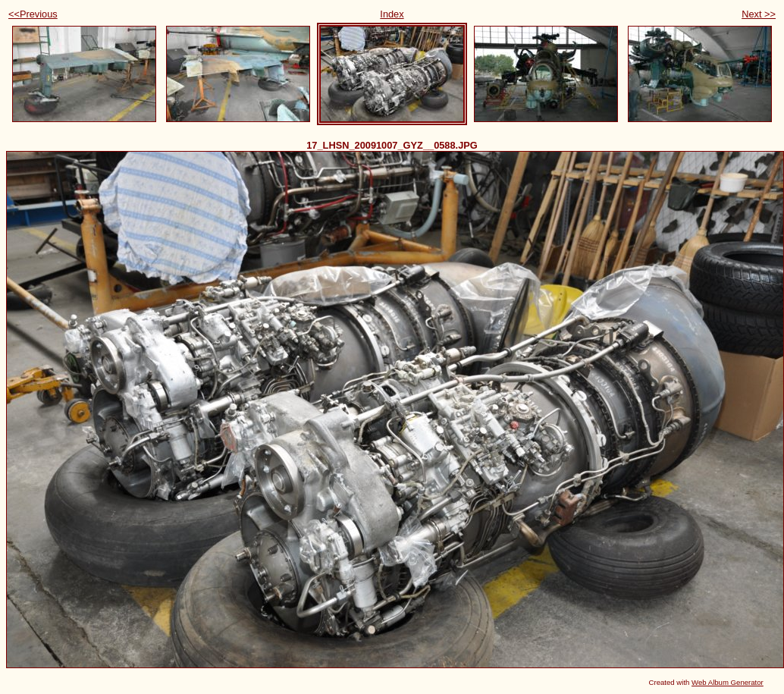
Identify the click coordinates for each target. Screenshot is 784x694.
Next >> (759, 14)
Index (392, 14)
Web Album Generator (728, 682)
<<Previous (33, 14)
